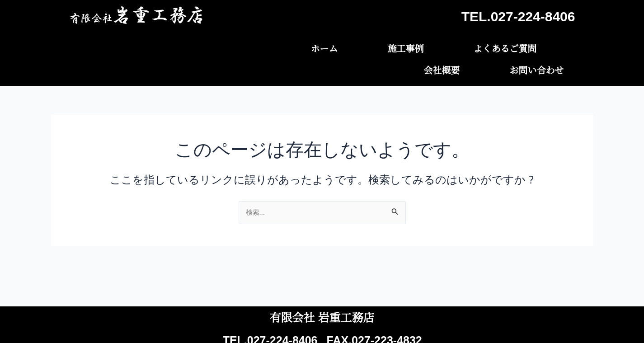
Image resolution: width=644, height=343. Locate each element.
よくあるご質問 (399, 47)
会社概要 (475, 47)
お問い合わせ (548, 47)
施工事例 (322, 47)
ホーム (263, 47)
